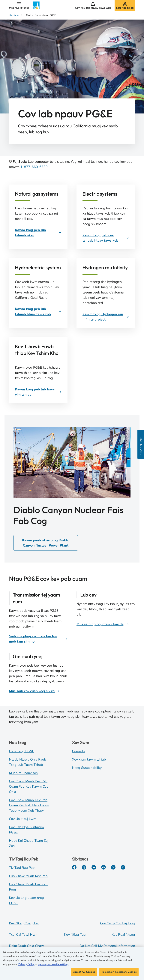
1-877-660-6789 (34, 167)
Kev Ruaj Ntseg (123, 935)
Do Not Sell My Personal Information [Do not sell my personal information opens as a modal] (107, 946)
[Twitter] (84, 867)
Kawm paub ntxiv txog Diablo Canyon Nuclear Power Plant (46, 543)
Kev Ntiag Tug (75, 935)
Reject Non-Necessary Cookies (119, 973)
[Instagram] (113, 867)
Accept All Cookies (84, 973)
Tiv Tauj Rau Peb (22, 868)
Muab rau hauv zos (23, 773)
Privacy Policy (26, 966)
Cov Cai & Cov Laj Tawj (118, 923)
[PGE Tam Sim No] (123, 867)
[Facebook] (74, 867)
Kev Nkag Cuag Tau (24, 923)
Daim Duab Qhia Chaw (26, 946)
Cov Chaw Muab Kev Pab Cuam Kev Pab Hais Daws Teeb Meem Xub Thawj (29, 805)
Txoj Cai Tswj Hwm (24, 935)
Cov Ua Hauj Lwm (23, 819)
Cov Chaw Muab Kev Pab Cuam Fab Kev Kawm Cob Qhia (29, 786)
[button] (19, 5)
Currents (78, 751)
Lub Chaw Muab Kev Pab (28, 876)
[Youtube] (103, 867)
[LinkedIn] (94, 867)
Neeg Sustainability (87, 768)
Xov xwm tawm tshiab (89, 759)
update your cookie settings (53, 966)
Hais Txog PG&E (22, 751)
